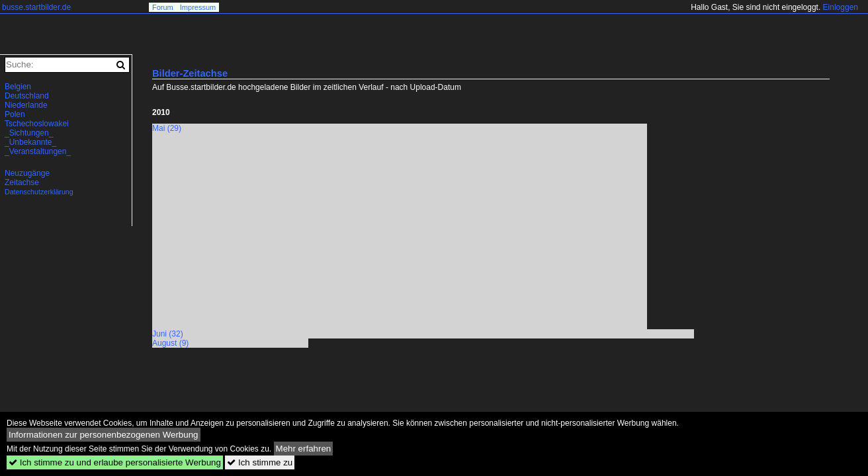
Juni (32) (168, 334)
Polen (15, 114)
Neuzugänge (27, 173)
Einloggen (841, 7)
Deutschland (27, 96)
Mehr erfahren (304, 449)
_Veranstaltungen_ (38, 151)
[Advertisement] (263, 235)
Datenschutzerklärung (39, 192)
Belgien (18, 87)
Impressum (198, 7)
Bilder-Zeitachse (190, 73)
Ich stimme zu (260, 462)
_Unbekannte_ (30, 142)
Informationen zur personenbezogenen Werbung (104, 435)
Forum (163, 7)
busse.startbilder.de (36, 7)
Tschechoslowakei (37, 124)
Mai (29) (167, 128)
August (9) (170, 343)
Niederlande (26, 105)
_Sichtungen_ (29, 133)
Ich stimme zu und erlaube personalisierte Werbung (115, 462)
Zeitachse (22, 182)
